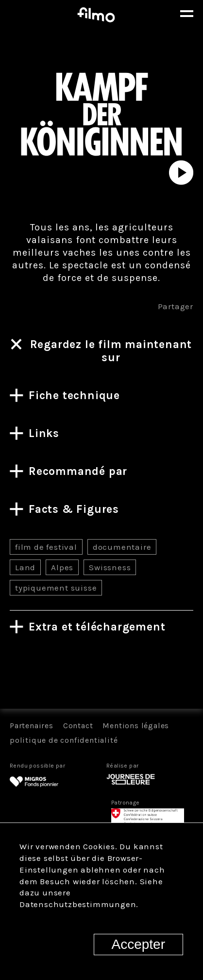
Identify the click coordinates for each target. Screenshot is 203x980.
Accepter (139, 944)
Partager (176, 306)
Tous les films (101, 674)
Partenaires (32, 726)
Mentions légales (136, 726)
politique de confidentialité (64, 740)
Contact (78, 726)
